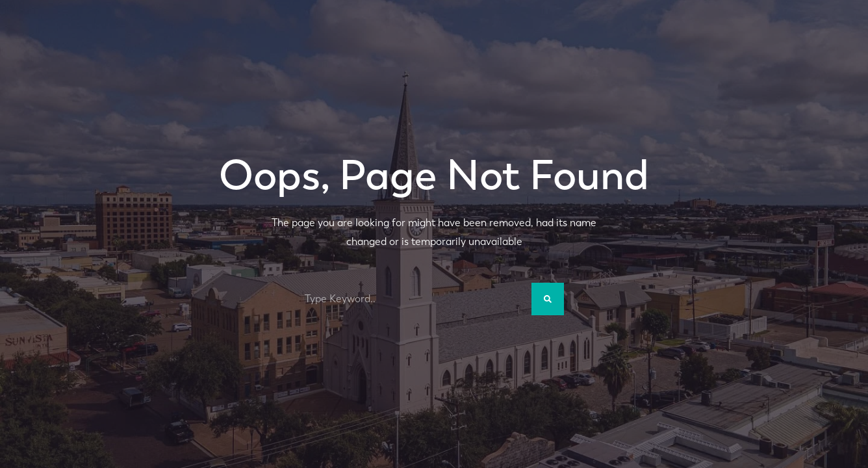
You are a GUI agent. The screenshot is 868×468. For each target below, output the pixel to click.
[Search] (548, 299)
